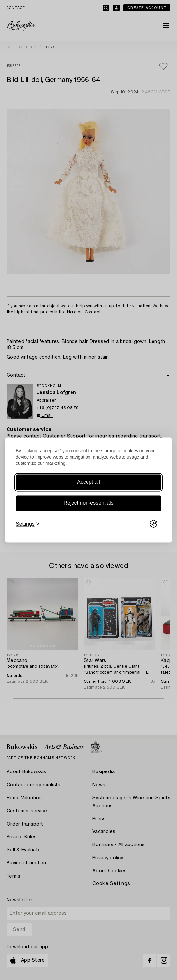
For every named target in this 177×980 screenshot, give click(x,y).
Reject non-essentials (89, 503)
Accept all (88, 482)
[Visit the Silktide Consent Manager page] (153, 524)
